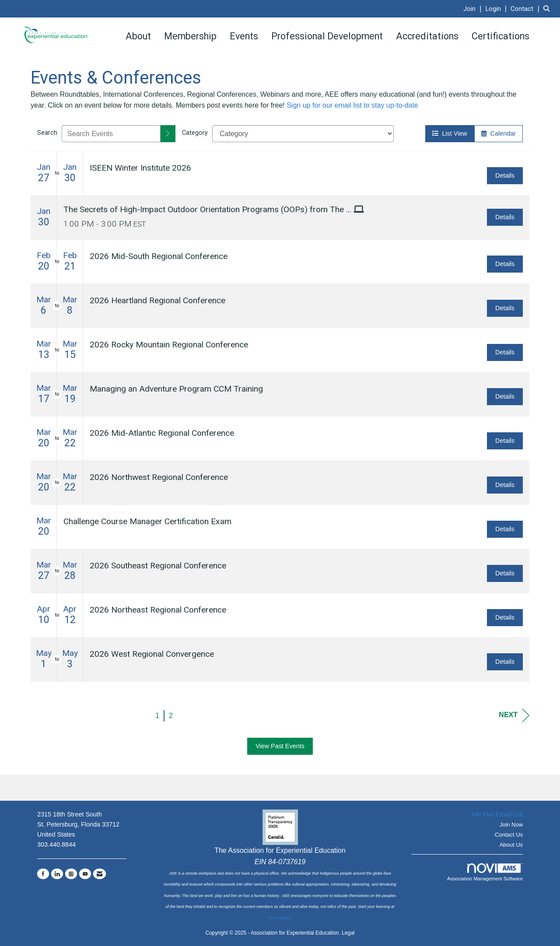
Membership (190, 36)
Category (195, 133)
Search (47, 133)
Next (514, 715)
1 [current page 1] (157, 716)
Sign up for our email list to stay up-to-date (352, 105)
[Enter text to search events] (111, 134)
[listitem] (473, 9)
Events (244, 36)
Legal (348, 933)
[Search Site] (548, 9)
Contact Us (509, 835)
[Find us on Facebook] (43, 874)
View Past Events (280, 746)
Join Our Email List (496, 814)
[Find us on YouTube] (85, 874)
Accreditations (427, 36)
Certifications (500, 36)
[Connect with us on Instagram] (71, 874)
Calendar (499, 133)
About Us (511, 845)
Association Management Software (485, 872)
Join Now (511, 825)
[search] (168, 134)
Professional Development (327, 36)
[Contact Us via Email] (100, 874)
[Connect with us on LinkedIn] (57, 874)
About (138, 36)
